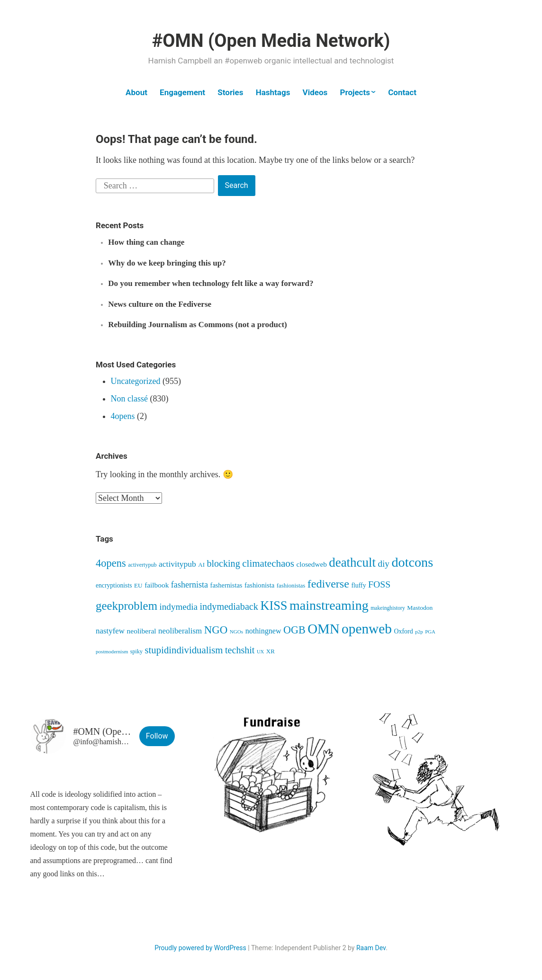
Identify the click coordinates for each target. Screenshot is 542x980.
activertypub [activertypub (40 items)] (142, 565)
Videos (315, 92)
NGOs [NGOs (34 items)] (236, 632)
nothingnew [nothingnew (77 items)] (263, 631)
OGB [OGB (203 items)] (294, 630)
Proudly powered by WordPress (200, 948)
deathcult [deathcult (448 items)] (352, 562)
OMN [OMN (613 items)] (323, 629)
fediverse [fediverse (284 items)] (328, 584)
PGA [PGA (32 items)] (430, 632)
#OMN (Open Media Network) (271, 41)
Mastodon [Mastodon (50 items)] (420, 608)
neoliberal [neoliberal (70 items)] (142, 631)
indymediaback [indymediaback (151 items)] (229, 606)
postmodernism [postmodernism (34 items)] (112, 651)
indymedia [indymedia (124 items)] (179, 607)
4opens (123, 416)
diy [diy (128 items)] (384, 564)
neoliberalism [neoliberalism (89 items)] (180, 631)
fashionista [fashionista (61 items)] (259, 585)
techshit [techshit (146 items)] (240, 650)
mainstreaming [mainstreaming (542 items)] (329, 605)
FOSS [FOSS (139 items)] (379, 584)
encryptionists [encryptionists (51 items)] (114, 585)
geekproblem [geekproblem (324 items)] (126, 606)
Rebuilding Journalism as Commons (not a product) (198, 325)
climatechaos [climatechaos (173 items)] (268, 563)
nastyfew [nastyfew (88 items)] (110, 631)
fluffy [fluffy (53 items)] (358, 585)
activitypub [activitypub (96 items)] (177, 564)
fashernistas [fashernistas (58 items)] (226, 585)
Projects (355, 92)
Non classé (129, 399)
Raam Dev (371, 948)
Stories (230, 92)
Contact (402, 92)
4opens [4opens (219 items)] (111, 563)
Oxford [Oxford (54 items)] (403, 631)
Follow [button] (157, 736)
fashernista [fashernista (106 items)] (190, 585)
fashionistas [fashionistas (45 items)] (291, 586)
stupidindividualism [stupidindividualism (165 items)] (184, 650)
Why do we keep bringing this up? (167, 263)
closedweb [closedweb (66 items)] (312, 564)
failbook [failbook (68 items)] (157, 585)
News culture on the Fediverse (160, 304)
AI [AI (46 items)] (201, 565)
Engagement (182, 92)
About (136, 92)
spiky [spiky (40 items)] (136, 651)
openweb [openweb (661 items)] (367, 629)
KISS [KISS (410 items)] (274, 606)
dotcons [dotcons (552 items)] (412, 562)
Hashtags (273, 92)
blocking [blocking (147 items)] (223, 563)
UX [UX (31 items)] (260, 652)
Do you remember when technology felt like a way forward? (211, 283)
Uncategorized (136, 381)
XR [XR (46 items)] (271, 651)
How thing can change (146, 242)
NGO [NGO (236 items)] (216, 630)
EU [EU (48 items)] (138, 585)
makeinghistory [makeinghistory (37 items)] (388, 608)
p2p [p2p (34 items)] (419, 632)
